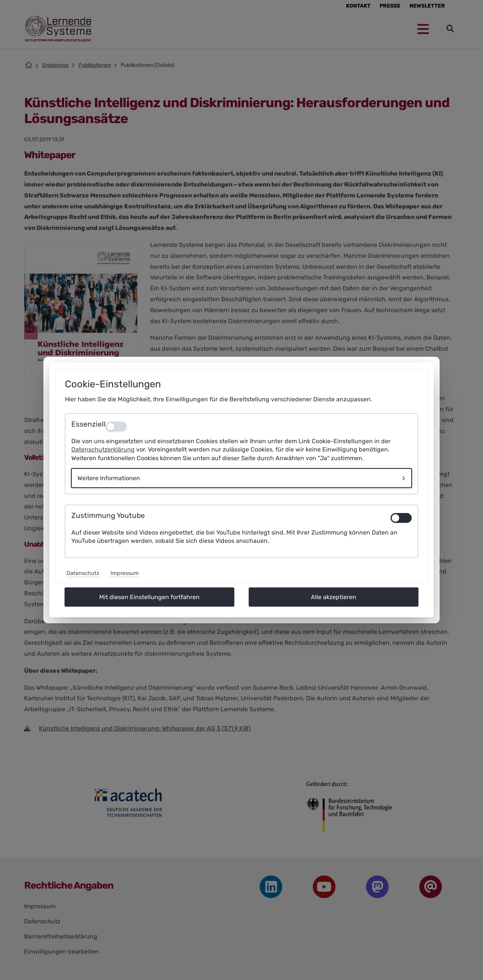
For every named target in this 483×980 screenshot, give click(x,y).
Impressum (125, 573)
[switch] (401, 518)
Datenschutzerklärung (103, 449)
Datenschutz (83, 573)
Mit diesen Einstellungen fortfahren (149, 597)
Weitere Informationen (109, 478)
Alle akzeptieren (334, 597)
